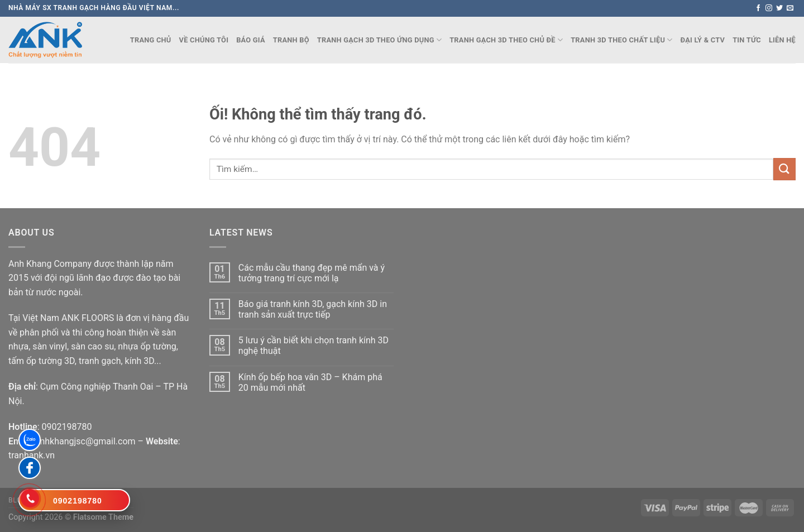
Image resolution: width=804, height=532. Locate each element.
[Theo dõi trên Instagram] (769, 8)
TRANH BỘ (291, 40)
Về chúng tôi (204, 40)
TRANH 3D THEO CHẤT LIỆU (621, 40)
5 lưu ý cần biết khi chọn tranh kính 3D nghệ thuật (314, 346)
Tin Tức (747, 40)
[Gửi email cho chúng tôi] (790, 8)
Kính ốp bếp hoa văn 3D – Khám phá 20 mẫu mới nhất (310, 382)
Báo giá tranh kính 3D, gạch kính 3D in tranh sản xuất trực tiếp (313, 309)
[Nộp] (784, 169)
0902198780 (66, 427)
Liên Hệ (782, 40)
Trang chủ (151, 40)
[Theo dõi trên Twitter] (779, 8)
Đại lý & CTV (703, 40)
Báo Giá (251, 40)
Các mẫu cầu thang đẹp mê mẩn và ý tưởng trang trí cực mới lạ (312, 273)
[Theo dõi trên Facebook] (758, 8)
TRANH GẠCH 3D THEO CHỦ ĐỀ (506, 40)
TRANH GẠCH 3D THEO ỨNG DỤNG (379, 40)
